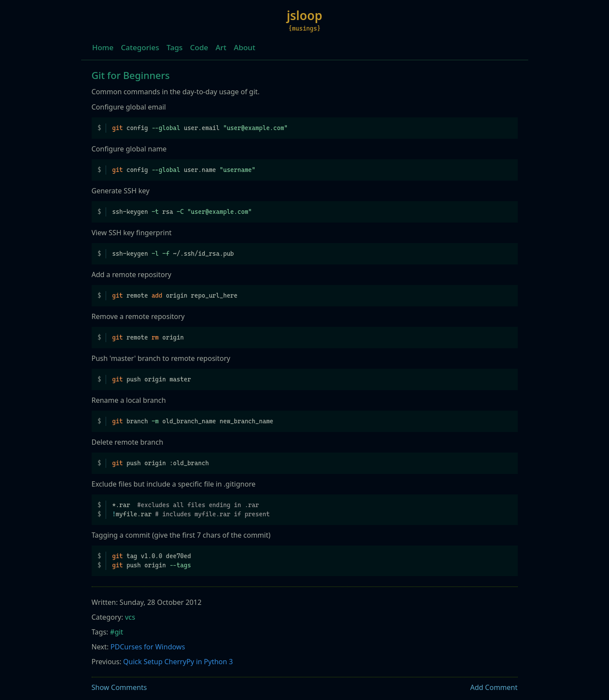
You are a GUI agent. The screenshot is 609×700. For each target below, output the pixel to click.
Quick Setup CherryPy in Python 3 (178, 662)
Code (199, 47)
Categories (140, 47)
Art (221, 47)
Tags (175, 47)
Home (103, 47)
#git (117, 632)
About (245, 47)
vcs (130, 617)
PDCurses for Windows (148, 647)
